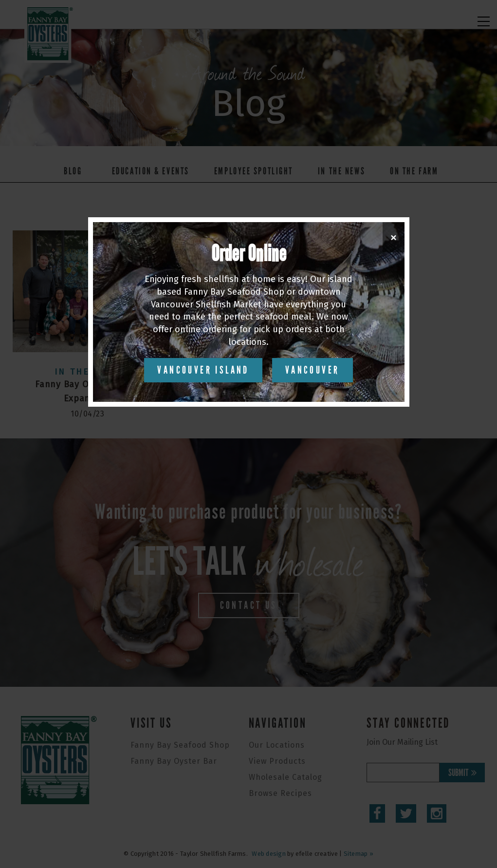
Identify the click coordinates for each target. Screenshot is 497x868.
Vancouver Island (203, 370)
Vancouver (313, 370)
